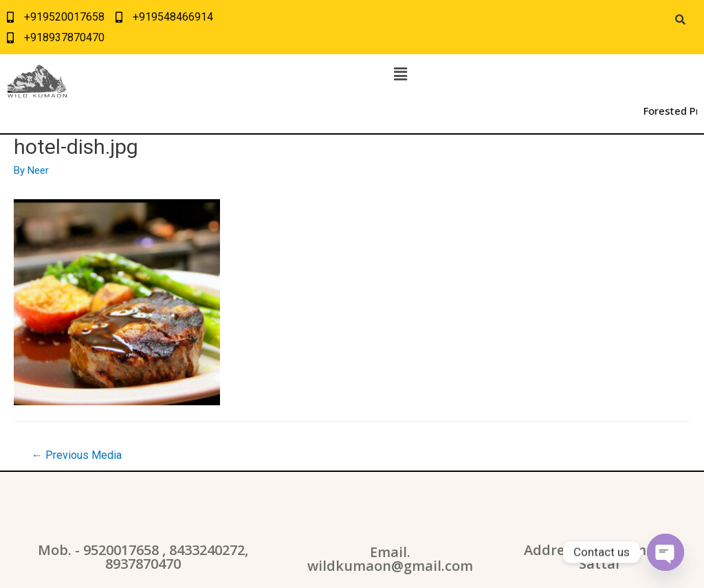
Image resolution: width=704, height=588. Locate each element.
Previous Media (77, 455)
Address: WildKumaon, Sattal (599, 557)
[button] (400, 74)
